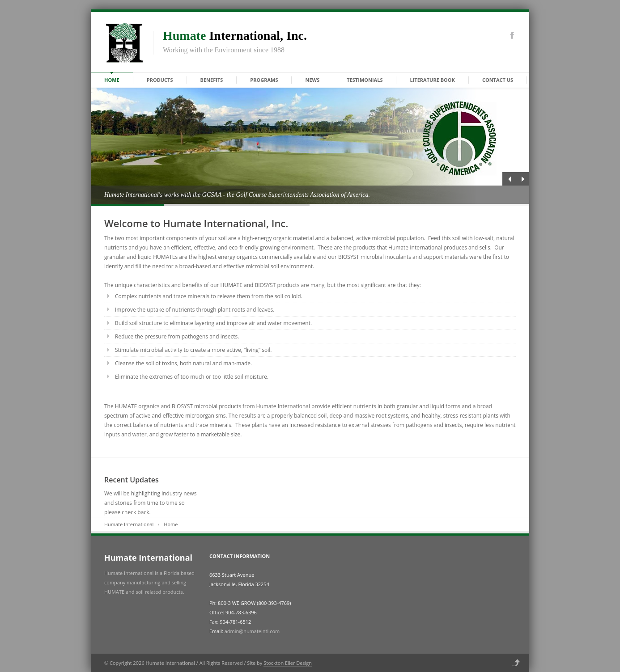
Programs (264, 80)
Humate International (129, 524)
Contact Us (498, 80)
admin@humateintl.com (252, 631)
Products (160, 80)
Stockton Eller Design (288, 663)
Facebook (512, 35)
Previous (509, 179)
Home (112, 80)
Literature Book (432, 80)
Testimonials (365, 80)
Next (522, 179)
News (312, 80)
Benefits (212, 80)
